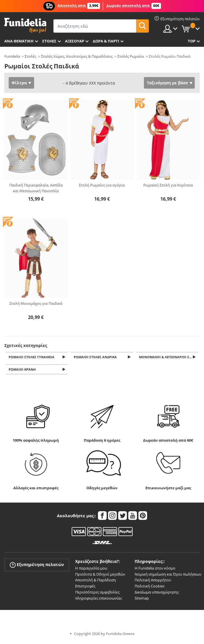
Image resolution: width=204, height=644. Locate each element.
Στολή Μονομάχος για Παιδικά (36, 303)
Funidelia (12, 56)
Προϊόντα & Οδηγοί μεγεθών (100, 576)
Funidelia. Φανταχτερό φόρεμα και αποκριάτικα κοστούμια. (25, 26)
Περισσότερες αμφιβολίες (97, 594)
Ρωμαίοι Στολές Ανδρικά (96, 357)
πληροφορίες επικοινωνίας (99, 600)
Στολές (30, 56)
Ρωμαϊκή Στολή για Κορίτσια (168, 185)
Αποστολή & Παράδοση (95, 582)
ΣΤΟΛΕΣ (49, 41)
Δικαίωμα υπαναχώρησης (157, 594)
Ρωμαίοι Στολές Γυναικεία (32, 357)
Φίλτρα (19, 83)
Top (192, 41)
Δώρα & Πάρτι (106, 41)
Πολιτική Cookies (150, 588)
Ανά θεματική (19, 41)
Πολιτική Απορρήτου (153, 582)
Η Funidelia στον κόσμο (155, 570)
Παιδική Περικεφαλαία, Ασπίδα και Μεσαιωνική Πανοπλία (36, 188)
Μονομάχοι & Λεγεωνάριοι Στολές (169, 357)
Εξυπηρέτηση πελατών (37, 566)
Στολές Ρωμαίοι (131, 56)
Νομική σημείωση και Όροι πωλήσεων (168, 576)
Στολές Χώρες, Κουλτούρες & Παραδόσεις (77, 56)
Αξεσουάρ (75, 41)
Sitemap (142, 600)
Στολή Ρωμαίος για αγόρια (102, 185)
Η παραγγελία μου (91, 570)
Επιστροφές (85, 588)
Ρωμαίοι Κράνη (23, 371)
